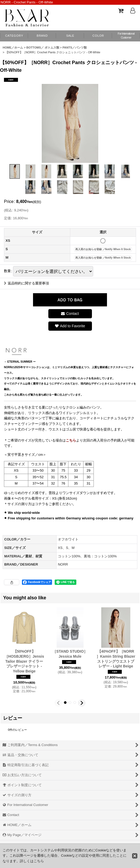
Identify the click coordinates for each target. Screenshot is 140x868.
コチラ (40, 504)
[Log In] (133, 11)
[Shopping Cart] (120, 11)
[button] (98, 36)
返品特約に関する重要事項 (26, 283)
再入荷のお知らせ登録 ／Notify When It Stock (103, 249)
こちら (39, 861)
